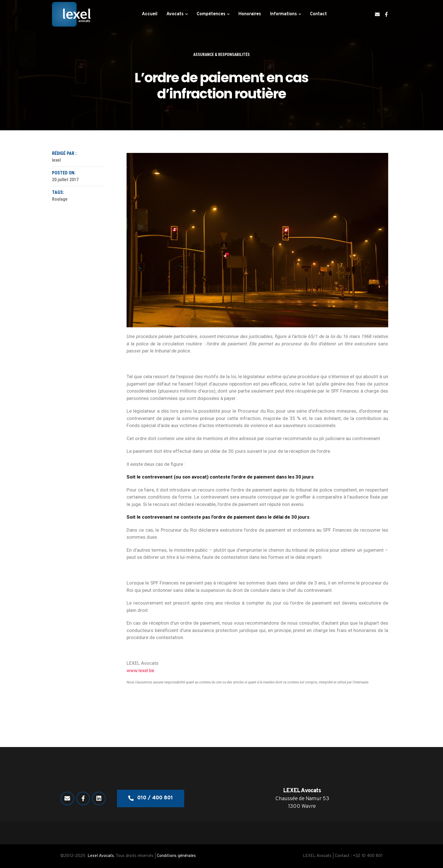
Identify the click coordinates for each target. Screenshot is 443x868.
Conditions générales (176, 856)
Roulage (60, 199)
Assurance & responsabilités (221, 55)
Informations (284, 14)
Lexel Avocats (101, 856)
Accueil (150, 14)
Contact (318, 14)
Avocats (175, 14)
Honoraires (250, 14)
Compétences (211, 14)
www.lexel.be (140, 670)
